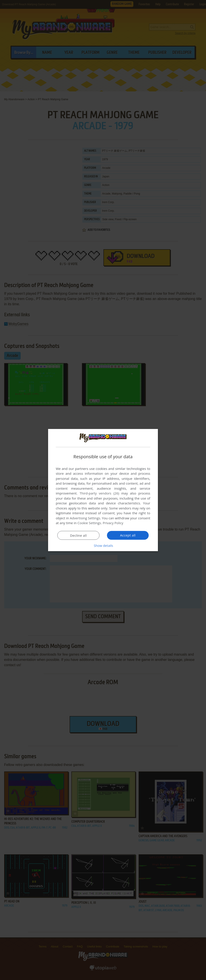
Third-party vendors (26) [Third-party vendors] (99, 493)
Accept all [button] (128, 535)
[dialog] (103, 490)
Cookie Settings (89, 523)
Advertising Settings (85, 518)
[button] (103, 545)
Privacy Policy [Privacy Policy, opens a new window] (113, 523)
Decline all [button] (78, 535)
